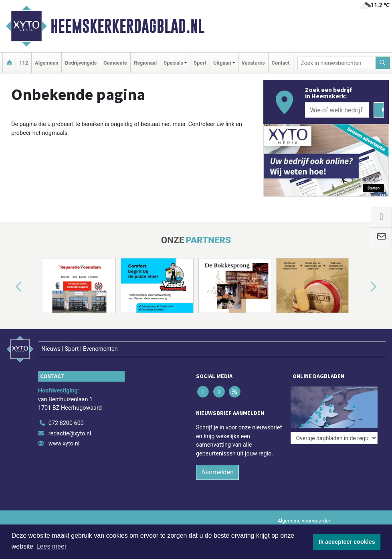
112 (24, 63)
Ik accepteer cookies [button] (347, 542)
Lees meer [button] (52, 546)
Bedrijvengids (81, 63)
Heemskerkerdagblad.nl (127, 26)
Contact (281, 63)
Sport (200, 63)
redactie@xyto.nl (70, 434)
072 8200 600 (66, 423)
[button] (10, 287)
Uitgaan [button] (222, 63)
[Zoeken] (383, 63)
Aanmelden (217, 472)
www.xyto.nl (64, 444)
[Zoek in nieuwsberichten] (337, 63)
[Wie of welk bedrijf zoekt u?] (337, 110)
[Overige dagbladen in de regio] (334, 438)
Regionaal (145, 63)
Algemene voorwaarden (305, 521)
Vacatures (253, 63)
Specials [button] (173, 63)
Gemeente (115, 63)
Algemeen (46, 63)
